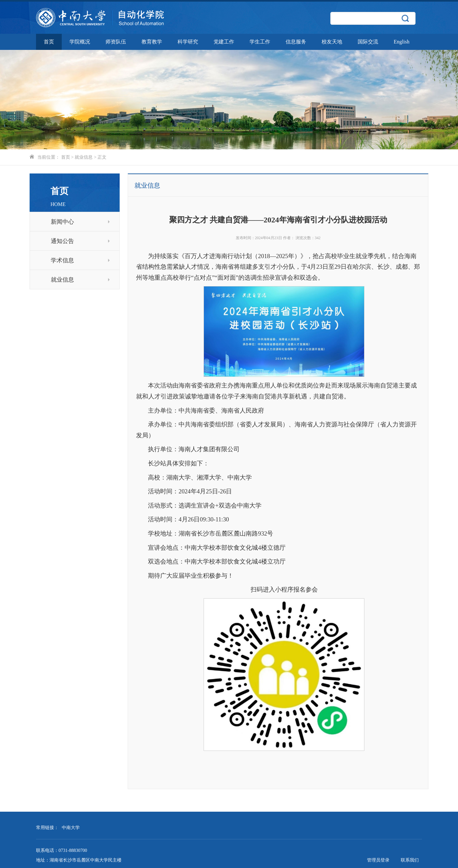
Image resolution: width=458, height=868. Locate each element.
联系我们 (410, 860)
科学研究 (188, 42)
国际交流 (368, 42)
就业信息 (84, 157)
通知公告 (80, 241)
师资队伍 (116, 42)
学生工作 (260, 42)
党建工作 (224, 42)
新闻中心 (80, 222)
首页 (49, 42)
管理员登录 (378, 860)
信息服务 (296, 42)
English (402, 42)
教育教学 (152, 42)
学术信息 (80, 260)
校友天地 (332, 42)
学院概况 (80, 42)
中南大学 (71, 828)
